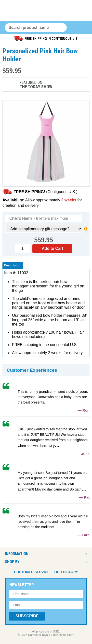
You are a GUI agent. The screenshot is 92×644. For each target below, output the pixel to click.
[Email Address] (46, 605)
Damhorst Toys (46, 11)
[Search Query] (36, 28)
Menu (83, 28)
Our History (66, 572)
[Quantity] (23, 249)
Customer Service (32, 572)
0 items (73, 28)
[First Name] (46, 594)
